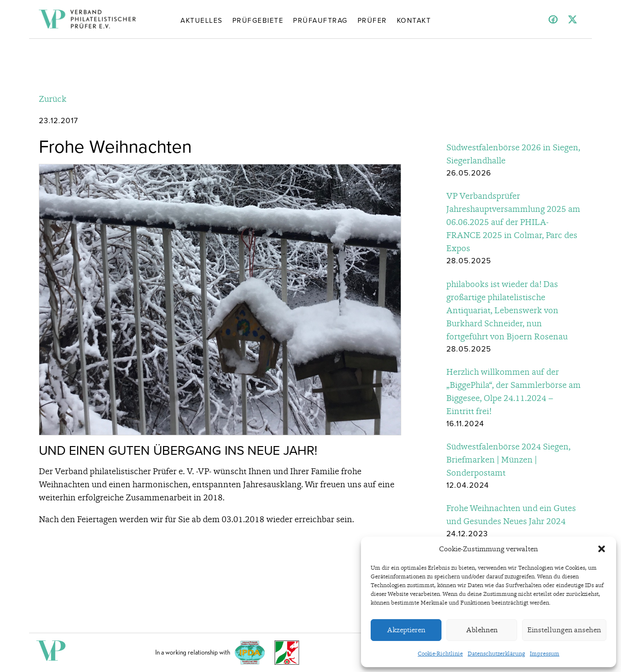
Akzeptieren (406, 630)
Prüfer (372, 20)
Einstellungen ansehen (564, 630)
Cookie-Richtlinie (440, 654)
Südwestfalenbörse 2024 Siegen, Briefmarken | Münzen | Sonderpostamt (508, 459)
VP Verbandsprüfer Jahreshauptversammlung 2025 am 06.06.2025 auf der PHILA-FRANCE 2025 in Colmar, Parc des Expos (513, 222)
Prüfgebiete (258, 20)
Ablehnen (482, 630)
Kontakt (414, 20)
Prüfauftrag (320, 20)
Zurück (53, 99)
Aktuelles (202, 20)
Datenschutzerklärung (496, 654)
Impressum (545, 654)
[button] (602, 549)
